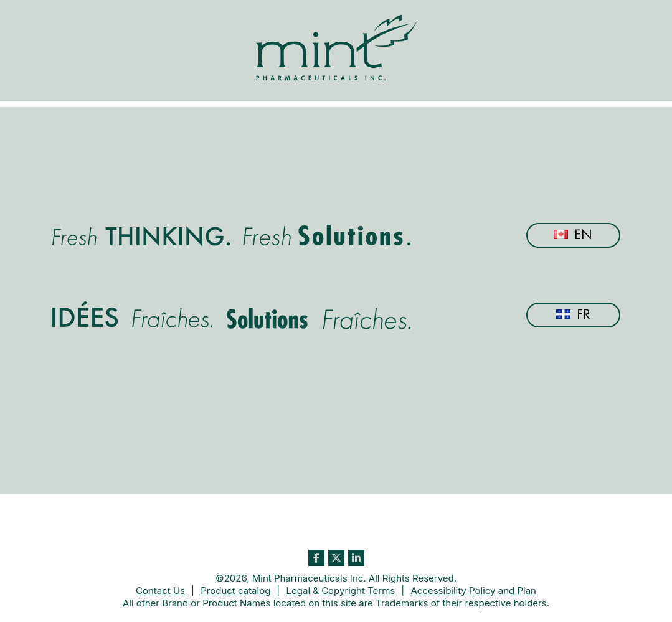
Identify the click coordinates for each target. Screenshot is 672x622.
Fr (573, 315)
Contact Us (160, 591)
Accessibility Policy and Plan (473, 591)
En (573, 235)
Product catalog (235, 591)
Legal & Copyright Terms (341, 591)
